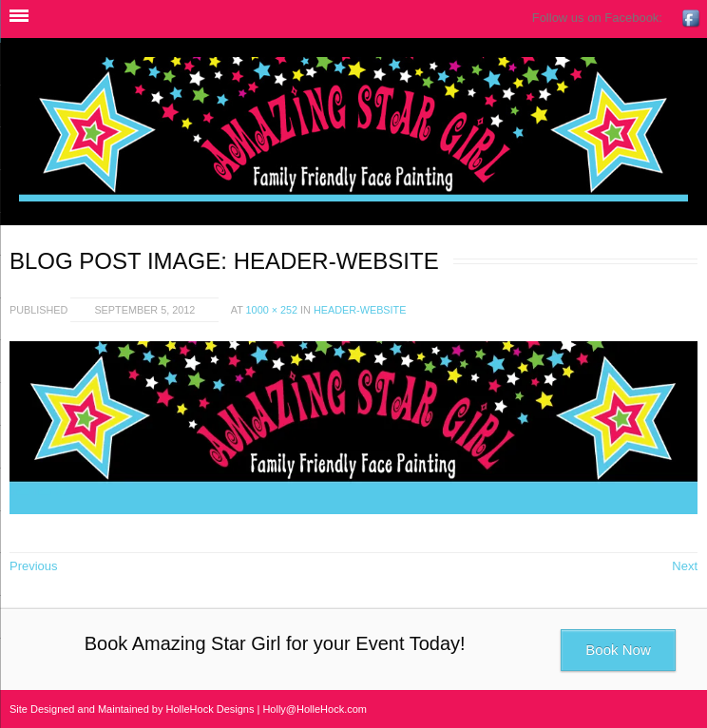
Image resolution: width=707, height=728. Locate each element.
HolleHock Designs (210, 709)
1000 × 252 (272, 310)
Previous (34, 566)
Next (685, 566)
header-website (360, 310)
